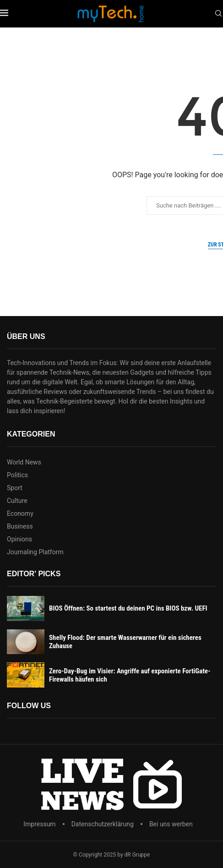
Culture (17, 501)
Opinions (19, 539)
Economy (20, 513)
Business (20, 526)
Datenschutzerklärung (103, 824)
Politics (17, 475)
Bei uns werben (171, 824)
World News (24, 462)
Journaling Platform (35, 552)
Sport (15, 488)
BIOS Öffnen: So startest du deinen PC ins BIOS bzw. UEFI (128, 608)
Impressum (39, 824)
